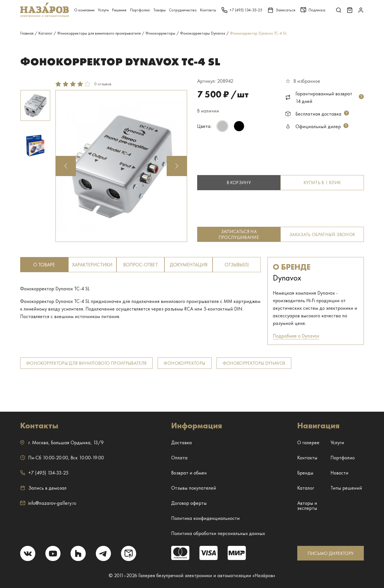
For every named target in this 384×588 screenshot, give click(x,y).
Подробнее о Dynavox (296, 336)
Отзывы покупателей (194, 488)
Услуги (103, 10)
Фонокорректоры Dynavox (254, 363)
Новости (339, 473)
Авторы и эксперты (307, 506)
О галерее (308, 442)
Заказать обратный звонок (322, 234)
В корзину (239, 183)
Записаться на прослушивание (239, 234)
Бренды (305, 473)
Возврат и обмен (189, 473)
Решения (119, 10)
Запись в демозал (43, 488)
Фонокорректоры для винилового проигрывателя (86, 363)
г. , (62, 442)
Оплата (179, 458)
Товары (159, 10)
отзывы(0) (237, 265)
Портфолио (140, 10)
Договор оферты (189, 503)
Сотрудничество (183, 10)
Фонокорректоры (184, 363)
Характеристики (92, 265)
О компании (84, 10)
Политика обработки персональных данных (218, 533)
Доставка (182, 442)
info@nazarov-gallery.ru (48, 503)
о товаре (44, 265)
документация (189, 265)
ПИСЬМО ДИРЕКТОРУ (331, 553)
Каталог (306, 488)
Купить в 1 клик (322, 183)
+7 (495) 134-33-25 (44, 473)
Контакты (208, 10)
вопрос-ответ (141, 265)
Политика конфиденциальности (205, 518)
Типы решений (346, 488)
